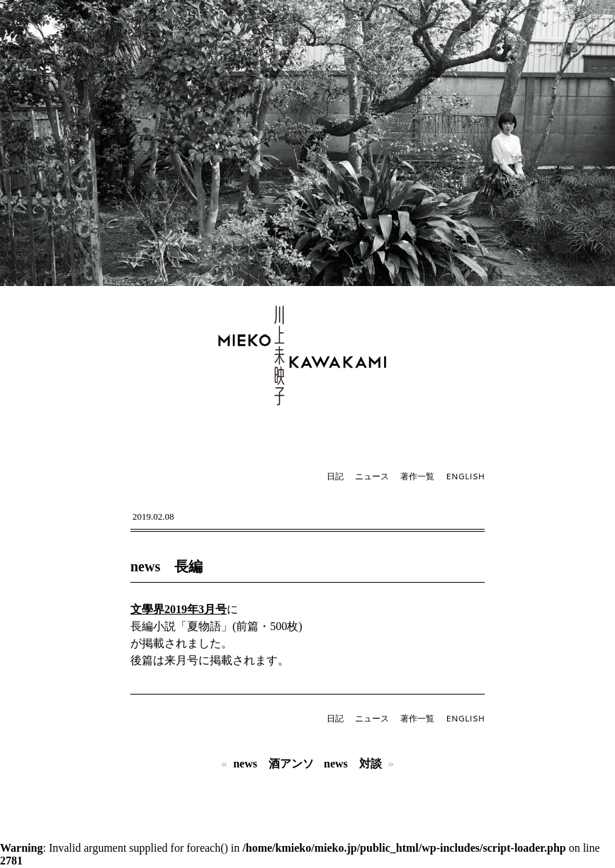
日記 (335, 476)
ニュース (372, 476)
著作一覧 (417, 476)
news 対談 (353, 764)
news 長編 (167, 566)
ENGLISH (465, 476)
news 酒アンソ (273, 764)
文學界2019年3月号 (179, 609)
